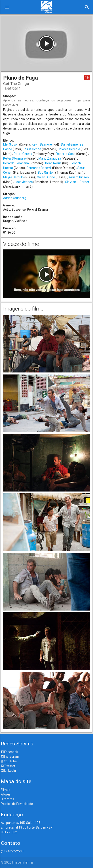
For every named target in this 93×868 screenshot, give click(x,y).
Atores (6, 794)
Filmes (5, 790)
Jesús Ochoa (32, 149)
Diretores (7, 799)
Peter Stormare (14, 158)
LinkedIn (8, 771)
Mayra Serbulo (13, 177)
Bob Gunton (46, 173)
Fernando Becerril (39, 168)
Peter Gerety (23, 154)
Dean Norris (53, 163)
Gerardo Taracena (16, 163)
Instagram (10, 757)
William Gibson (79, 177)
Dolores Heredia (69, 149)
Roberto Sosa (66, 154)
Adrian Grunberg (15, 198)
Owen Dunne (46, 177)
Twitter (8, 766)
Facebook (9, 752)
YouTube (9, 761)
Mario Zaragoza (50, 158)
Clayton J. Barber (77, 182)
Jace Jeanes (24, 182)
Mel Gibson (11, 144)
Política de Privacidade (17, 804)
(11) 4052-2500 (12, 851)
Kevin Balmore (42, 144)
